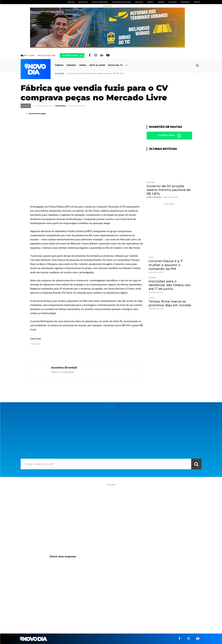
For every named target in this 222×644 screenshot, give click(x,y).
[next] (200, 73)
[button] (197, 65)
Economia (151, 183)
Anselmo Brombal (38, 114)
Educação (152, 278)
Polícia (26, 106)
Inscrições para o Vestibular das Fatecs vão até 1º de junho (170, 285)
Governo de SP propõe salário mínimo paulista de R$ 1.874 (95, 73)
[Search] (196, 464)
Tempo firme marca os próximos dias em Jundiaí (170, 304)
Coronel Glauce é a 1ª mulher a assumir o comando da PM (166, 265)
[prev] (195, 73)
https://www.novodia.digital (62, 372)
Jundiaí (152, 298)
